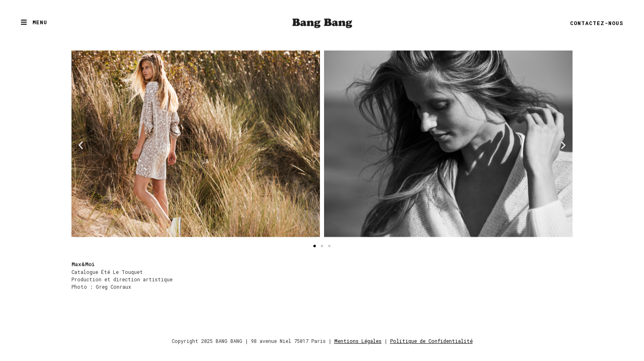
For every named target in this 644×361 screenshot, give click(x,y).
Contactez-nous (597, 23)
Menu (40, 22)
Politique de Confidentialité (431, 341)
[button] (81, 145)
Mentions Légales (358, 341)
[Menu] (24, 22)
